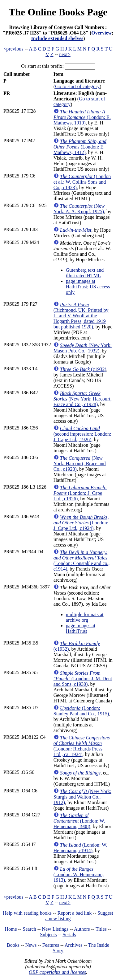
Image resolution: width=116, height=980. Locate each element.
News (31, 945)
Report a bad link (75, 913)
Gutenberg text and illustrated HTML (85, 273)
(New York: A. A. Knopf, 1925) (79, 209)
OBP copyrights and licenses (57, 972)
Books (13, 945)
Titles (101, 929)
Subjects (48, 935)
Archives (74, 945)
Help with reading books (27, 913)
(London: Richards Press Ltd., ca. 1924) (82, 746)
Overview (101, 33)
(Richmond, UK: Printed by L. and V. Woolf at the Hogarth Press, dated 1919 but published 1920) (81, 316)
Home (11, 929)
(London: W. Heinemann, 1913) (79, 874)
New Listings (55, 929)
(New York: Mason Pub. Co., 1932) (83, 348)
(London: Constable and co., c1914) (82, 561)
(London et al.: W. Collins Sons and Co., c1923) (82, 182)
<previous (13, 49)
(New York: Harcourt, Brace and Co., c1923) (80, 464)
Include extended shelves (57, 38)
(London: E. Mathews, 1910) (82, 117)
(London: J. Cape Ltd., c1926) (80, 493)
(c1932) (83, 369)
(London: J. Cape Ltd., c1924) (81, 523)
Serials (69, 935)
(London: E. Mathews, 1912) (80, 147)
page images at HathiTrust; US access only (88, 287)
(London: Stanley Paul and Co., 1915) (81, 711)
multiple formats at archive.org (85, 617)
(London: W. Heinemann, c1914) (80, 848)
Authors (82, 929)
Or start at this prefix (42, 66)
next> (65, 54)
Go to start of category (77, 86)
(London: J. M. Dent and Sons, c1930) (83, 679)
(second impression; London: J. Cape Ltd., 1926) (82, 434)
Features (51, 945)
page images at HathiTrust (81, 628)
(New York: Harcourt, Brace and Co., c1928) (83, 399)
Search (29, 929)
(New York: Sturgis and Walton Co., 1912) (82, 797)
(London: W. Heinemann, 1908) (79, 821)
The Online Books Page (58, 12)
